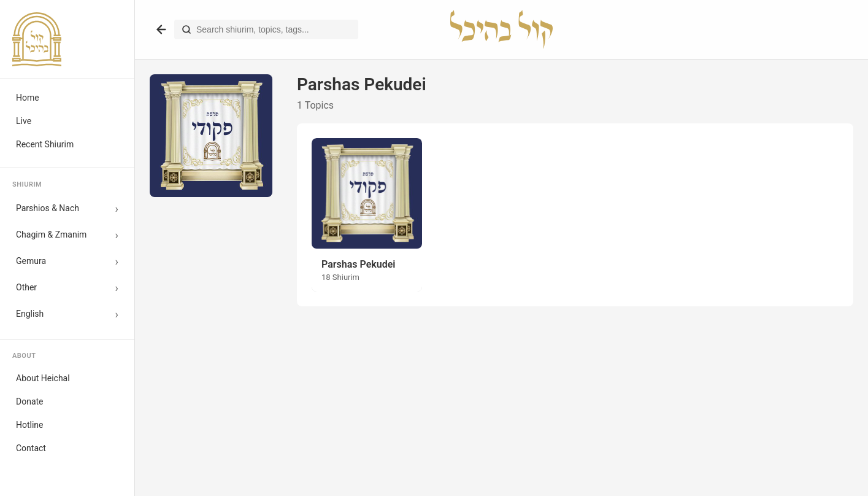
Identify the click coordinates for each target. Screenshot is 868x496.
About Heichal (43, 378)
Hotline (30, 425)
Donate (30, 401)
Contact (31, 448)
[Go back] (161, 29)
